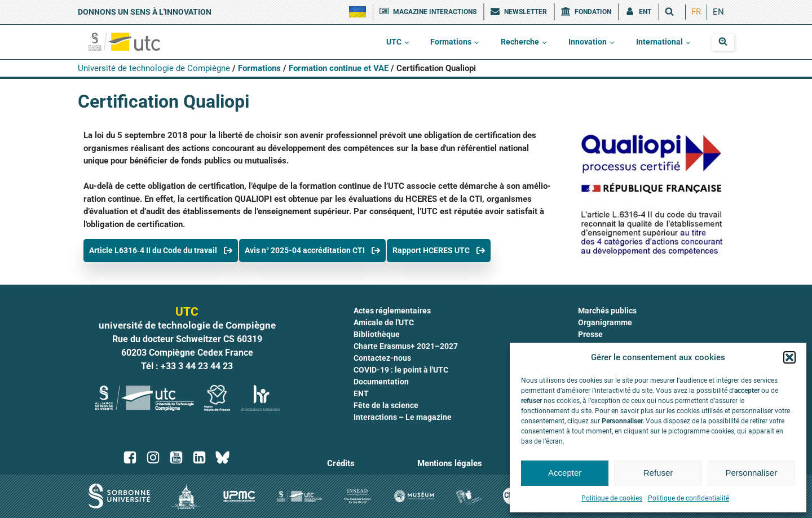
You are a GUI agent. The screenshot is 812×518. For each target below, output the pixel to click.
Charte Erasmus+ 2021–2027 (406, 346)
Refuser (658, 473)
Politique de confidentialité (689, 498)
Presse (590, 334)
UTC (394, 42)
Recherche (520, 42)
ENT (361, 393)
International (659, 42)
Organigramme (605, 322)
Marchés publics (607, 311)
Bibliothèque (377, 334)
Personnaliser (751, 473)
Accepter (565, 473)
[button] (789, 357)
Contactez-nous (382, 358)
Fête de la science (386, 405)
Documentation (381, 382)
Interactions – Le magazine (403, 417)
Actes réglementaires (392, 311)
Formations (451, 42)
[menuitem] (696, 12)
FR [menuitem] (696, 12)
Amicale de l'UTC (384, 322)
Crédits (341, 463)
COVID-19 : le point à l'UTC (401, 370)
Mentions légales (450, 463)
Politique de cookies (612, 498)
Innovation (588, 42)
